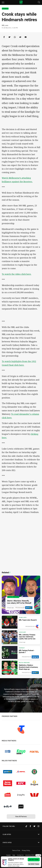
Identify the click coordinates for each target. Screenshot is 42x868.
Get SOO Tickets (34, 860)
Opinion (5, 9)
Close (38, 855)
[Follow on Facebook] (30, 826)
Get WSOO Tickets (34, 864)
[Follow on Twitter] (34, 826)
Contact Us (20, 855)
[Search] (39, 2)
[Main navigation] (3, 2)
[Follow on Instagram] (38, 826)
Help (14, 855)
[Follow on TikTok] (26, 826)
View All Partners (21, 816)
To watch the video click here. (17, 274)
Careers (8, 855)
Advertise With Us (31, 855)
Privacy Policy (26, 850)
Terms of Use (16, 850)
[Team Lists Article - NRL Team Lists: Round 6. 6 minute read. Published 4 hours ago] (21, 622)
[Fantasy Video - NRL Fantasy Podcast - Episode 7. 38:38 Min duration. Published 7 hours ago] (21, 652)
